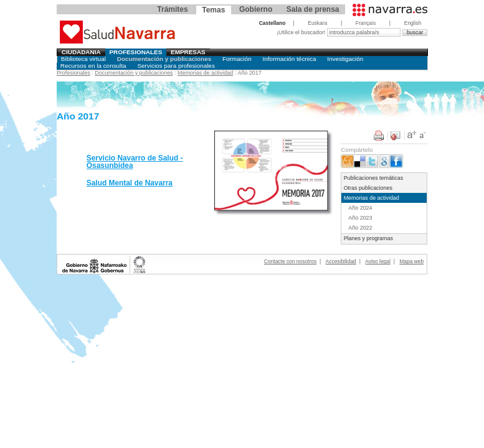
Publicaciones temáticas (374, 178)
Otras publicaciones (368, 188)
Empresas (188, 52)
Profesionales (135, 52)
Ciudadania (81, 52)
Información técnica (290, 59)
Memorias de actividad (205, 73)
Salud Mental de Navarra (130, 183)
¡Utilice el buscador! (302, 32)
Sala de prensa (313, 9)
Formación (237, 59)
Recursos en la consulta (93, 66)
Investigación (345, 59)
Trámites (172, 9)
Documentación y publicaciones (164, 59)
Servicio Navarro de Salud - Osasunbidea (135, 162)
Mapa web (411, 261)
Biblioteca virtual (83, 59)
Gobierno (256, 9)
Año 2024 (360, 208)
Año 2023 (360, 218)
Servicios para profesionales (176, 66)
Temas (213, 10)
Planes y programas (368, 238)
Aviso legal (378, 261)
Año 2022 (360, 228)
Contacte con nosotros (290, 261)
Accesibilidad (341, 261)
